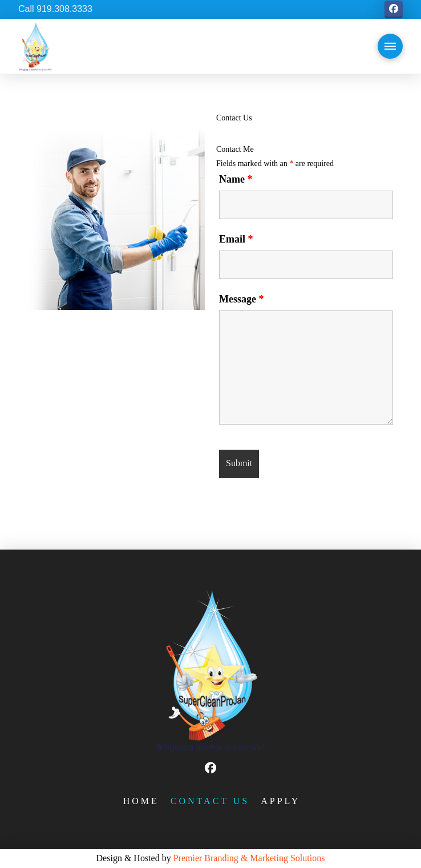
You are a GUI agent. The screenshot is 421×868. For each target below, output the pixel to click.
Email (236, 239)
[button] (390, 46)
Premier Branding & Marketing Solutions (249, 858)
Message (241, 299)
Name (236, 179)
